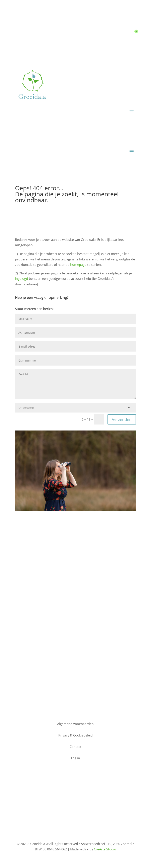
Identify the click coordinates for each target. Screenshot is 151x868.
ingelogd (22, 279)
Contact (110, 33)
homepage (78, 265)
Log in (92, 33)
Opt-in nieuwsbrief (75, 643)
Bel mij (75, 607)
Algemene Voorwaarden (75, 795)
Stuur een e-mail (75, 570)
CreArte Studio (105, 849)
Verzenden (122, 419)
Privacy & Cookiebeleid (75, 801)
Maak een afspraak (75, 686)
